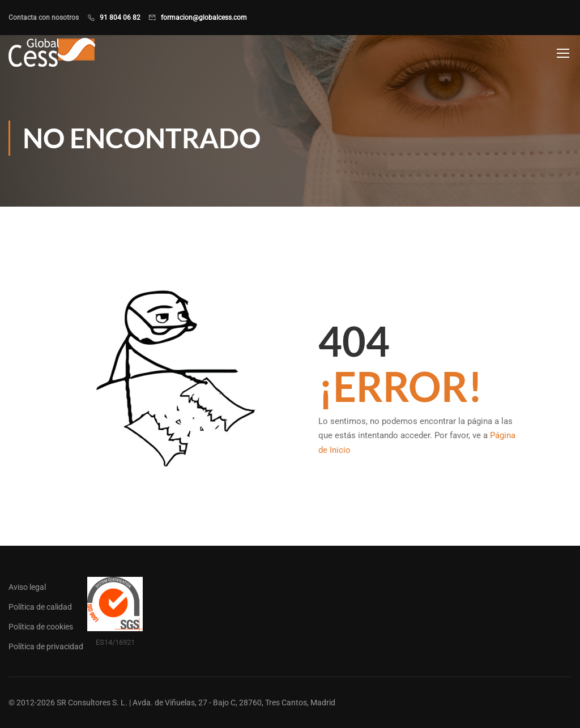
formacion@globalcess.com (204, 18)
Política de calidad (40, 607)
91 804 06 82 (120, 18)
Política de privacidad (46, 646)
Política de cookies (41, 627)
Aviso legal (27, 587)
